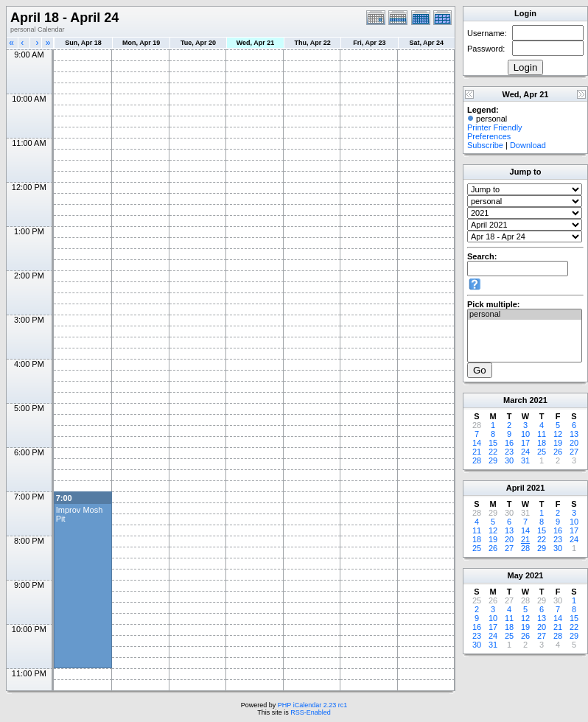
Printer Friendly (495, 127)
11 (542, 434)
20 (574, 443)
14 (477, 443)
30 (509, 460)
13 (574, 434)
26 (558, 452)
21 (477, 452)
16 (509, 443)
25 (542, 452)
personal (525, 315)
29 (493, 460)
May (515, 575)
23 (509, 452)
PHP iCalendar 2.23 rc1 (312, 705)
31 (525, 460)
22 (493, 452)
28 (477, 460)
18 (542, 443)
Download (528, 145)
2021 (538, 400)
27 (574, 452)
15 (493, 443)
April (515, 488)
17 (525, 443)
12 (558, 434)
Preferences (489, 136)
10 (525, 434)
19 (558, 443)
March (515, 400)
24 (525, 452)
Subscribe (485, 145)
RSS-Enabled (311, 712)
